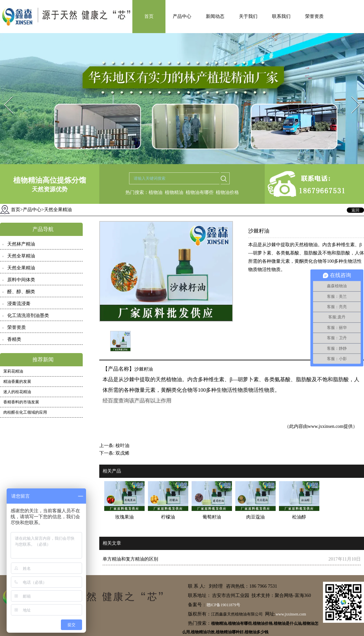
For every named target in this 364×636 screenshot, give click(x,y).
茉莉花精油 (13, 371)
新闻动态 (215, 16)
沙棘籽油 (144, 369)
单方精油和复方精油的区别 (130, 559)
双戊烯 (122, 453)
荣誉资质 (314, 16)
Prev (4, 94)
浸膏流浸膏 (19, 304)
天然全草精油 (21, 256)
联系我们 (281, 16)
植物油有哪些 (200, 192)
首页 (149, 16)
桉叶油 (122, 446)
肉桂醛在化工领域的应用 (25, 412)
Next (352, 94)
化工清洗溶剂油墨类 (28, 316)
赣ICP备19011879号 (223, 605)
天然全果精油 (21, 268)
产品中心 (182, 16)
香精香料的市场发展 (21, 402)
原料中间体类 (21, 280)
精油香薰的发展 (17, 382)
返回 (355, 210)
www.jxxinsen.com (326, 426)
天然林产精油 (21, 244)
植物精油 (174, 192)
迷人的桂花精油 (17, 392)
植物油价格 (227, 192)
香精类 (14, 339)
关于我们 (248, 16)
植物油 (156, 192)
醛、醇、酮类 (21, 292)
